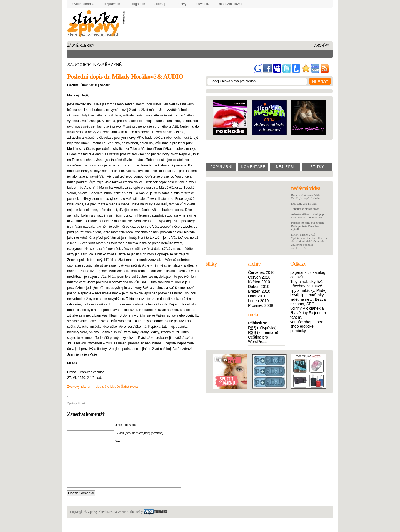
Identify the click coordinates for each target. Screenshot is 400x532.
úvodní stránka (83, 4)
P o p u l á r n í (221, 167)
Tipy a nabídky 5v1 (307, 282)
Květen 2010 (259, 282)
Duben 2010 (259, 287)
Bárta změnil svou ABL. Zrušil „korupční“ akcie (306, 197)
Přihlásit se (258, 323)
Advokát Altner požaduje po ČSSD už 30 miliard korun (308, 216)
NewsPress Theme (126, 520)
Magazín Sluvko (231, 4)
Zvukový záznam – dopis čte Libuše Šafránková (102, 387)
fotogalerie (137, 4)
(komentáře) (263, 332)
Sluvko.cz (203, 4)
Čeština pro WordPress (258, 339)
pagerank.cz (301, 272)
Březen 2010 (259, 291)
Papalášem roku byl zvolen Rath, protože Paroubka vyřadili (307, 226)
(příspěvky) (262, 328)
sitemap (160, 4)
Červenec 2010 (261, 272)
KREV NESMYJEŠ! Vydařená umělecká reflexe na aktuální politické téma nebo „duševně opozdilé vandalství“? (309, 241)
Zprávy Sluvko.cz (95, 24)
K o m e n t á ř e (253, 167)
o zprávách (112, 4)
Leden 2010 (258, 301)
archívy (181, 4)
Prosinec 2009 (261, 305)
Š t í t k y (317, 167)
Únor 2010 (257, 296)
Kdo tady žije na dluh (304, 203)
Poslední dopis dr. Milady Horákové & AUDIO (125, 76)
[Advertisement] (226, 21)
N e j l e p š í (285, 167)
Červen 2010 (259, 277)
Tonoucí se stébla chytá (305, 209)
